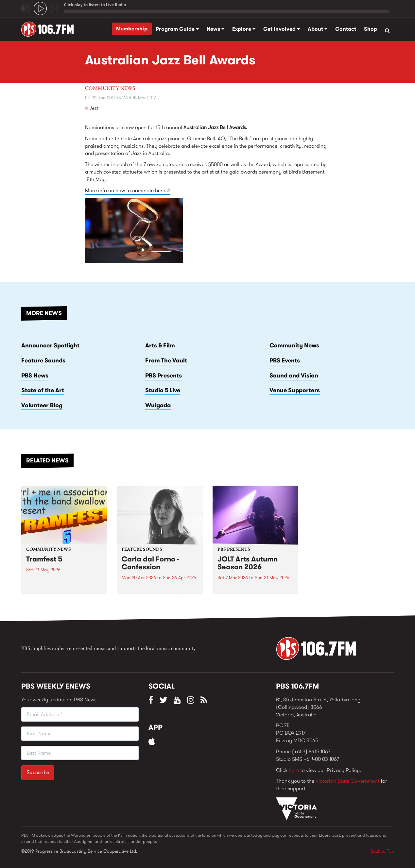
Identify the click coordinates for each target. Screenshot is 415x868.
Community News (110, 89)
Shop (371, 29)
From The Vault (166, 360)
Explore (244, 29)
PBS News (35, 376)
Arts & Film (160, 345)
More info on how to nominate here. (128, 190)
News (216, 29)
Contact (346, 29)
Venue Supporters (295, 390)
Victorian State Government (347, 781)
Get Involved (282, 29)
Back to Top (382, 851)
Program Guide (177, 29)
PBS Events (285, 360)
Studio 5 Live (163, 390)
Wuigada (158, 405)
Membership (132, 29)
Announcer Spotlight (50, 345)
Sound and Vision (294, 376)
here (294, 770)
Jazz (94, 108)
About (318, 29)
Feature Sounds (43, 360)
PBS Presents (164, 376)
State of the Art (43, 390)
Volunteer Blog (42, 405)
